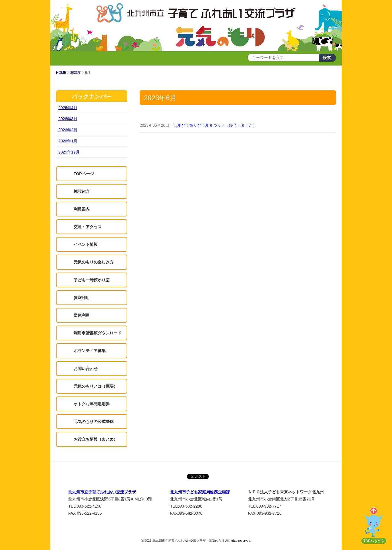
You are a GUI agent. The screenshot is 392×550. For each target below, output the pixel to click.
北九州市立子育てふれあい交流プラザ (102, 492)
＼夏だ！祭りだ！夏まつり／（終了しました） (215, 125)
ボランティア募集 (90, 351)
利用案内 (82, 209)
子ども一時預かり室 (92, 280)
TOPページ (84, 174)
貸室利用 (82, 298)
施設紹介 (82, 191)
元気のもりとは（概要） (96, 386)
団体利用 (82, 315)
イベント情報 (86, 244)
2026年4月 (68, 108)
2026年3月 (68, 119)
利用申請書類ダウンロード (98, 333)
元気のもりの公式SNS (94, 422)
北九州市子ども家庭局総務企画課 (200, 492)
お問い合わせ (86, 369)
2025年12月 (69, 152)
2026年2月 (68, 130)
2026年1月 (68, 141)
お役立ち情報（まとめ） (96, 439)
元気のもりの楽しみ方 (94, 262)
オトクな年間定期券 (92, 404)
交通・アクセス (88, 227)
